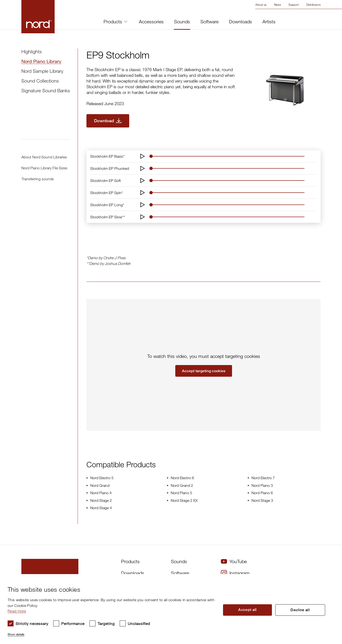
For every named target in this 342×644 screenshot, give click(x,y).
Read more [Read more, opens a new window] (17, 611)
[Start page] (38, 17)
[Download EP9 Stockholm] (108, 121)
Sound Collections (40, 81)
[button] (111, 632)
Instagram (235, 573)
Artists (269, 22)
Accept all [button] (248, 610)
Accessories (151, 22)
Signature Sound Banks (46, 90)
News (278, 5)
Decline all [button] (300, 610)
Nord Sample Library (42, 71)
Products (115, 22)
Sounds (182, 22)
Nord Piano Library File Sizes (44, 168)
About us (261, 5)
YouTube (234, 561)
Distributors (313, 5)
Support (294, 5)
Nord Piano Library (41, 61)
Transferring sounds (38, 179)
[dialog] (167, 609)
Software (209, 22)
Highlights (32, 51)
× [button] (329, 579)
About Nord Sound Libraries (44, 157)
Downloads (240, 22)
